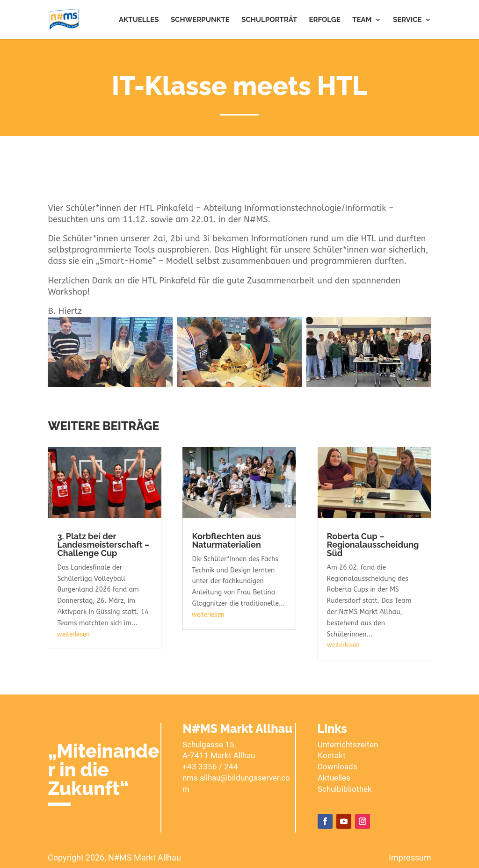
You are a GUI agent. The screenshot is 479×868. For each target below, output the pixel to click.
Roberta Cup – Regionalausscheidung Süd (373, 545)
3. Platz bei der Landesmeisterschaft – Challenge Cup (103, 545)
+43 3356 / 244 (210, 767)
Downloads (337, 767)
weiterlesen (73, 634)
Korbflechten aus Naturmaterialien (226, 540)
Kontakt (332, 755)
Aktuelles (139, 20)
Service (407, 20)
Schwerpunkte (200, 20)
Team (362, 20)
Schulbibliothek (345, 789)
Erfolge (325, 20)
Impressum (410, 857)
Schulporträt (269, 20)
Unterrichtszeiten (348, 745)
